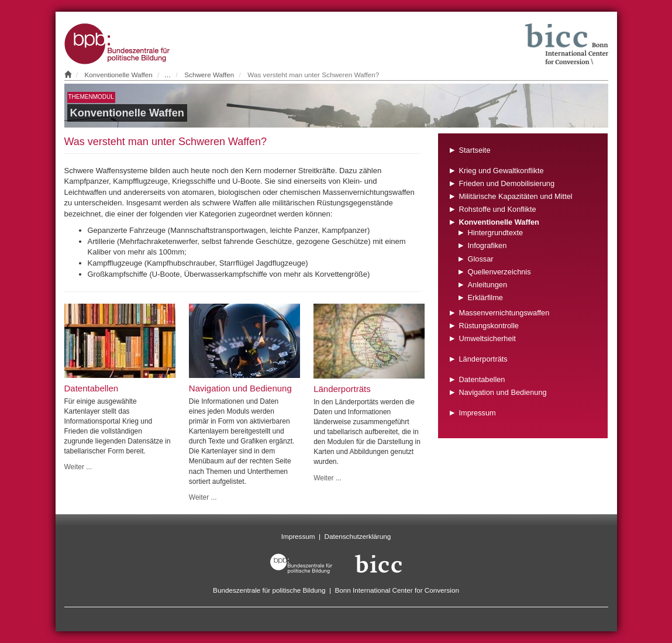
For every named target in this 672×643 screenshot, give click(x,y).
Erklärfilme (485, 298)
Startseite (474, 150)
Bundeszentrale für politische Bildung (269, 590)
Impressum (477, 413)
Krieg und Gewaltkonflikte (501, 171)
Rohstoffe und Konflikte (497, 209)
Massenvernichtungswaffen (504, 313)
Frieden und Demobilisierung (506, 183)
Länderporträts (483, 359)
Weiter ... (78, 467)
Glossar (480, 259)
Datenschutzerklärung (358, 536)
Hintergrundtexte (495, 233)
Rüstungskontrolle (488, 326)
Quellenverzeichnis (499, 272)
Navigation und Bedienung (502, 392)
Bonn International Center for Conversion (397, 590)
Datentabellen (482, 379)
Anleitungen (487, 285)
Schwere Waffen (209, 75)
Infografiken (487, 245)
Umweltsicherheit (487, 338)
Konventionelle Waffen (119, 75)
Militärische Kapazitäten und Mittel (515, 196)
